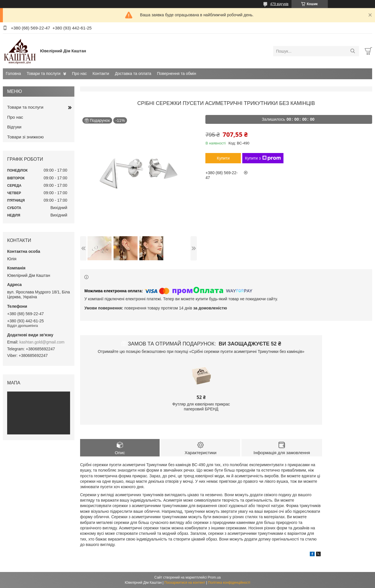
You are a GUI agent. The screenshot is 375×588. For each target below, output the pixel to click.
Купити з (263, 158)
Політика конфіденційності (229, 583)
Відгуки (14, 127)
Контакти (101, 73)
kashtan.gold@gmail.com (42, 342)
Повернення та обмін (177, 73)
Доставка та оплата (133, 73)
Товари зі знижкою (25, 137)
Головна (13, 73)
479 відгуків (279, 4)
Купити (223, 158)
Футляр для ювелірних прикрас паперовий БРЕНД (201, 407)
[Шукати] (353, 51)
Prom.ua (214, 577)
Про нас (79, 73)
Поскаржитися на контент (185, 583)
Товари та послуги (43, 73)
